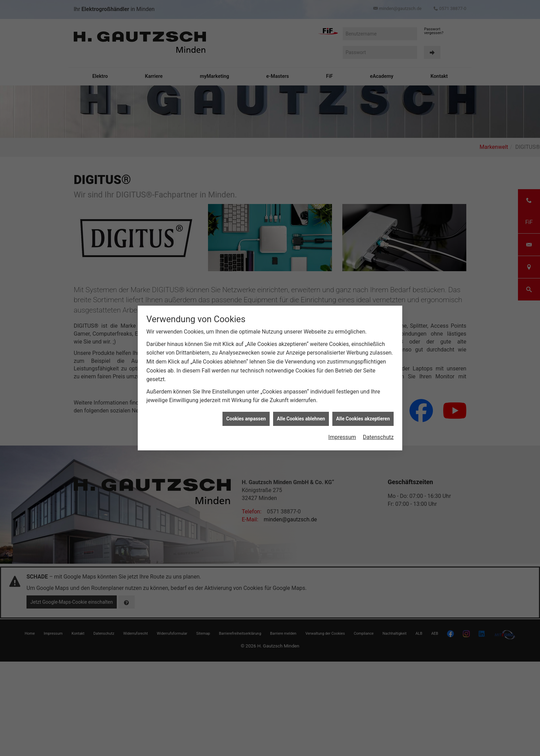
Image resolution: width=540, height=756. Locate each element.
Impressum (342, 437)
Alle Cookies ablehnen (301, 419)
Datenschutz (378, 437)
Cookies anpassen (246, 419)
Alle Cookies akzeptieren (363, 419)
